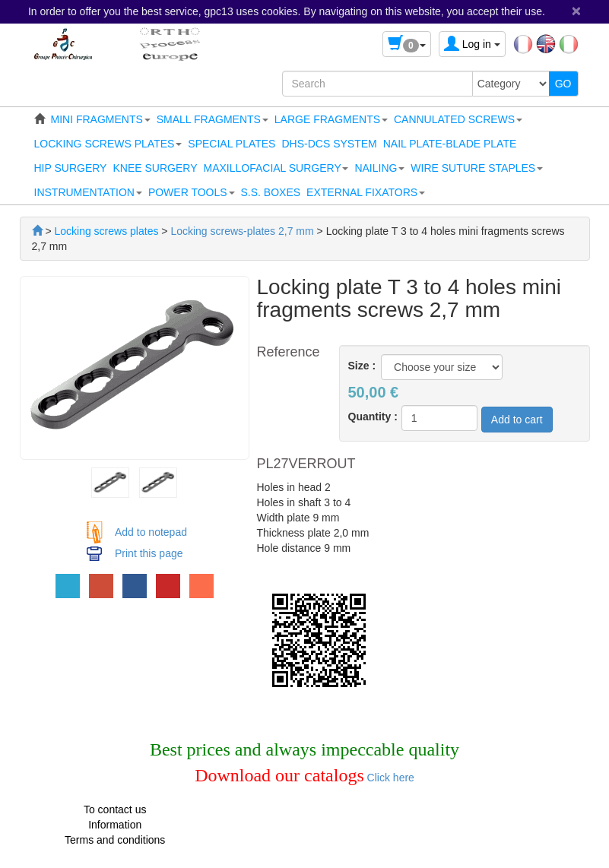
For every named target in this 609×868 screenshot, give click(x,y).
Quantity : (373, 417)
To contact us (115, 809)
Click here (389, 778)
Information (115, 825)
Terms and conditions (115, 840)
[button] (101, 119)
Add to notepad (151, 532)
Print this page (149, 553)
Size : (362, 366)
